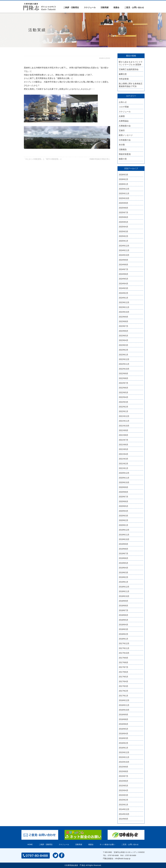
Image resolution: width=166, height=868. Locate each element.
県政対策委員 (125, 154)
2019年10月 (124, 539)
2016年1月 (124, 748)
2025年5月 (124, 222)
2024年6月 (124, 274)
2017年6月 (124, 672)
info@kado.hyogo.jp (123, 858)
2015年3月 (124, 795)
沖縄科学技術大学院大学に (100, 159)
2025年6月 (124, 217)
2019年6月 (124, 558)
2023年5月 (124, 336)
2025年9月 (124, 203)
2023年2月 (124, 350)
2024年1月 (124, 298)
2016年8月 (124, 719)
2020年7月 (124, 497)
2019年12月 (124, 530)
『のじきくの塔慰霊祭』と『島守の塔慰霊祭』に (43, 159)
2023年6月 (124, 331)
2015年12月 (124, 752)
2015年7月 (124, 776)
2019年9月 (124, 544)
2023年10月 (124, 312)
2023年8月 (124, 321)
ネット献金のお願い (107, 844)
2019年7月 (124, 554)
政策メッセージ (126, 135)
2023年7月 (124, 326)
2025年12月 (124, 189)
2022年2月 (124, 407)
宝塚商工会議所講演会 (129, 69)
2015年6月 (124, 781)
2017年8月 (124, 663)
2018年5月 (124, 620)
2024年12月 (124, 246)
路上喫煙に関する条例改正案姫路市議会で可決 (131, 85)
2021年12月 (124, 416)
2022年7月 (124, 383)
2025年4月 (124, 227)
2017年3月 (124, 686)
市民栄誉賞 (124, 79)
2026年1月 (124, 184)
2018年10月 (124, 596)
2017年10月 (124, 653)
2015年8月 (124, 771)
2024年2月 (124, 293)
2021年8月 (124, 435)
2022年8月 (124, 378)
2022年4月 (124, 397)
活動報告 (123, 149)
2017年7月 (124, 667)
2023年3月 (124, 345)
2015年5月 (124, 786)
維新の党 (123, 159)
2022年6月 (124, 388)
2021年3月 (124, 459)
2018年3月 (124, 629)
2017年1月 (124, 696)
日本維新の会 (125, 140)
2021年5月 (124, 449)
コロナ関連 (124, 107)
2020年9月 (124, 487)
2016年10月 (124, 710)
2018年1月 (124, 639)
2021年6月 (124, 445)
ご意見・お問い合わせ (134, 7)
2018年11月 (124, 591)
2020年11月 (124, 478)
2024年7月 (124, 269)
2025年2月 (124, 236)
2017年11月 (124, 648)
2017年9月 (124, 658)
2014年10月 (124, 814)
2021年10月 (124, 426)
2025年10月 (124, 198)
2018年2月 (124, 634)
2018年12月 (124, 587)
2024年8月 (124, 265)
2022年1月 (124, 411)
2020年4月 (124, 511)
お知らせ (123, 102)
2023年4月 (124, 340)
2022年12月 (124, 359)
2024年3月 (124, 288)
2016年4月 (124, 734)
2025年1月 (124, 241)
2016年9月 (124, 715)
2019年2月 (124, 577)
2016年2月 (124, 743)
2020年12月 (124, 473)
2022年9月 (124, 374)
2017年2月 (124, 691)
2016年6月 (124, 724)
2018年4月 (124, 625)
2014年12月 (124, 809)
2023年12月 (124, 302)
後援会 (116, 7)
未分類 (122, 145)
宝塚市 (122, 130)
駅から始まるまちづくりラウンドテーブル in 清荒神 (131, 63)
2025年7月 (124, 213)
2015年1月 (124, 805)
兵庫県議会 (124, 121)
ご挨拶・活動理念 (71, 7)
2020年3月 (124, 516)
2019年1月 (124, 582)
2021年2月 (124, 464)
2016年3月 (124, 738)
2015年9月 (124, 767)
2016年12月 (124, 700)
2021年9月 (124, 430)
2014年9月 (124, 819)
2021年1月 (124, 468)
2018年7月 (124, 610)
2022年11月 (124, 364)
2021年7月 (124, 440)
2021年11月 (124, 421)
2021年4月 (124, 454)
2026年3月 (124, 175)
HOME (30, 844)
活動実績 (105, 7)
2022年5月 (124, 393)
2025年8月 (124, 208)
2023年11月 (124, 307)
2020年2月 (124, 520)
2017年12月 (124, 644)
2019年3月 (124, 573)
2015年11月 (124, 757)
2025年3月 (124, 232)
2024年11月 (124, 250)
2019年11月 (124, 535)
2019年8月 (124, 549)
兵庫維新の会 (125, 126)
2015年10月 (124, 762)
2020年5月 (124, 506)
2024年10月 (124, 255)
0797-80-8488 (113, 855)
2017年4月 (124, 682)
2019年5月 (124, 563)
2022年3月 (124, 402)
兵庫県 (122, 116)
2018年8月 (124, 606)
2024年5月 (124, 279)
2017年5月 (124, 677)
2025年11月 (124, 194)
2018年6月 (124, 615)
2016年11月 (124, 705)
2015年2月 (124, 800)
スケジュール (90, 7)
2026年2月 (124, 179)
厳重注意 (123, 74)
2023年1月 (124, 355)
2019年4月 (124, 568)
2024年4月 (124, 284)
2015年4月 (124, 790)
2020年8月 (124, 492)
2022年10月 (124, 369)
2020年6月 (124, 501)
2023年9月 (124, 317)
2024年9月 (124, 260)
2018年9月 (124, 601)
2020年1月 (124, 525)
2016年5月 (124, 729)
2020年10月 (124, 482)
